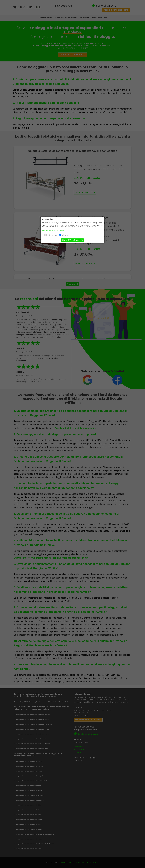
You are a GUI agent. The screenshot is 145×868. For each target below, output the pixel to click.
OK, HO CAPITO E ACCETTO (73, 241)
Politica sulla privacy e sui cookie (55, 232)
